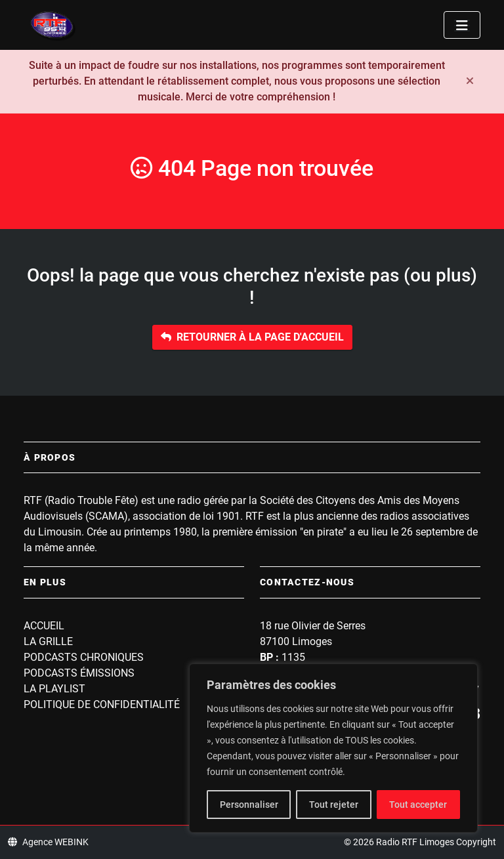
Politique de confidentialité (102, 704)
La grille (48, 641)
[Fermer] (470, 81)
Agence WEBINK (48, 842)
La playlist (54, 689)
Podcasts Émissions (79, 673)
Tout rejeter (334, 805)
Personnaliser (249, 805)
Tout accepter (418, 805)
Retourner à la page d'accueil (252, 337)
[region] (333, 748)
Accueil (44, 626)
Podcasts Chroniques (84, 657)
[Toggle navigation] (462, 25)
